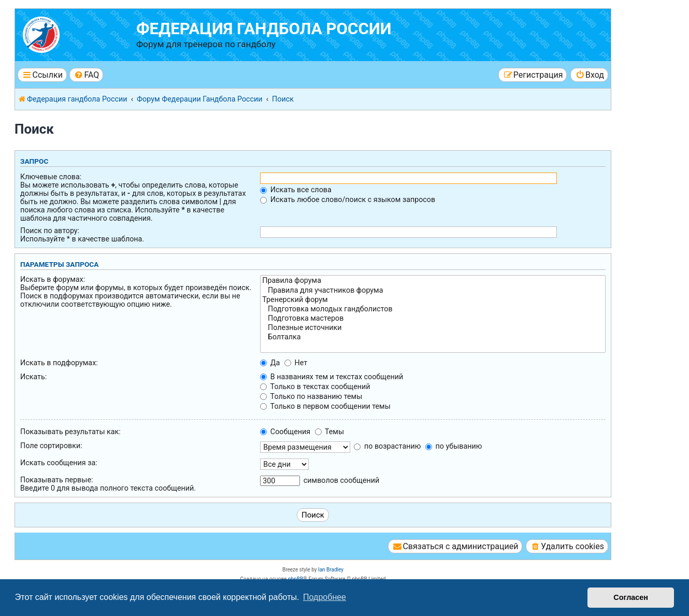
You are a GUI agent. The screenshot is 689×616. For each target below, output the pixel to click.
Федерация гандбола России (264, 29)
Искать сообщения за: (59, 463)
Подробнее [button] (325, 597)
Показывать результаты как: (70, 432)
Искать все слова (296, 190)
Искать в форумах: (53, 279)
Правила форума (433, 281)
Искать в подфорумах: (59, 363)
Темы (329, 432)
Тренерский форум (433, 300)
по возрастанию (387, 446)
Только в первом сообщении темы (325, 406)
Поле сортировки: (51, 446)
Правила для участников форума (433, 291)
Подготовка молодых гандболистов (433, 309)
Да (270, 363)
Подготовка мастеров (433, 319)
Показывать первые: (56, 480)
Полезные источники (433, 328)
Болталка (433, 337)
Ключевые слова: (51, 177)
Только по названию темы (311, 396)
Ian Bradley (331, 570)
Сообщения (285, 432)
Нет (296, 363)
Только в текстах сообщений (315, 386)
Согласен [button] (631, 597)
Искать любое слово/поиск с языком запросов (348, 199)
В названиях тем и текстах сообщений (332, 377)
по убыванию (454, 446)
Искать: (33, 377)
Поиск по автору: (50, 231)
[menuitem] (86, 75)
